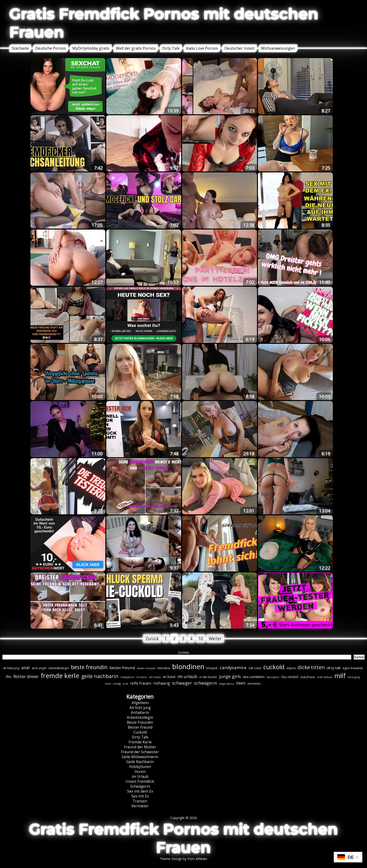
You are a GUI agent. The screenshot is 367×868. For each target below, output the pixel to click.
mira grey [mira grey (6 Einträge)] (354, 677)
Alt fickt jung (140, 708)
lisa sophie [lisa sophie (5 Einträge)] (273, 677)
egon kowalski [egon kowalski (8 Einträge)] (353, 668)
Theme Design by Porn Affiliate (183, 859)
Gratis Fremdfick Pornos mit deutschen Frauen (164, 23)
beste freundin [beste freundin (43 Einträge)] (89, 667)
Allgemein (140, 703)
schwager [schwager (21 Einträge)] (182, 683)
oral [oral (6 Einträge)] (125, 684)
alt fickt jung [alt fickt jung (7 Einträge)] (11, 668)
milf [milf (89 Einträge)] (340, 676)
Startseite (20, 48)
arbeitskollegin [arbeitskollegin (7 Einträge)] (59, 668)
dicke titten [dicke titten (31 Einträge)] (311, 667)
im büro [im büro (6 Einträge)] (142, 677)
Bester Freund (140, 727)
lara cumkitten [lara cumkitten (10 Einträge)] (254, 677)
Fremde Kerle (140, 742)
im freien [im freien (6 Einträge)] (155, 677)
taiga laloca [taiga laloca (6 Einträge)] (227, 684)
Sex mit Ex (140, 796)
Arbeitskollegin (140, 718)
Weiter (215, 638)
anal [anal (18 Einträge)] (26, 668)
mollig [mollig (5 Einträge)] (117, 684)
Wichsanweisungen (278, 48)
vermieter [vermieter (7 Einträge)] (254, 684)
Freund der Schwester (140, 752)
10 (201, 638)
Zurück (152, 638)
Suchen (184, 652)
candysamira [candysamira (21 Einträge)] (233, 667)
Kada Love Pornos (202, 48)
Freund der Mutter (140, 747)
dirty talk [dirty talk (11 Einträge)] (334, 668)
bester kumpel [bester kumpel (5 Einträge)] (146, 668)
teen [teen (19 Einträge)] (241, 683)
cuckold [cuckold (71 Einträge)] (274, 667)
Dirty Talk (171, 48)
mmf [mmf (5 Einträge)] (108, 684)
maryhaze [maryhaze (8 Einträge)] (308, 677)
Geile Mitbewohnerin (140, 757)
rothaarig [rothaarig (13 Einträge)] (162, 683)
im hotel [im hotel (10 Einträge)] (169, 677)
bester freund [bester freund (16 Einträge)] (122, 668)
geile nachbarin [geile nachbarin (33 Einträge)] (100, 676)
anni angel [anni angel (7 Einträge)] (39, 668)
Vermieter (140, 806)
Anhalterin (140, 713)
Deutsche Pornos (51, 48)
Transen (140, 801)
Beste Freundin (140, 722)
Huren (140, 772)
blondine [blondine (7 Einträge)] (164, 668)
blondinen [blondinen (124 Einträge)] (188, 667)
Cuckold (140, 732)
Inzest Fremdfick (140, 781)
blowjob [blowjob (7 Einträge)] (212, 668)
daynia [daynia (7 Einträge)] (291, 668)
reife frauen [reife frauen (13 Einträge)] (141, 683)
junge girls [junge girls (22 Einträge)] (230, 676)
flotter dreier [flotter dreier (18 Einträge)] (26, 676)
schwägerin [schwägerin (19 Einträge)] (206, 683)
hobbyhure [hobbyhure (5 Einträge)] (127, 677)
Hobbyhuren (140, 767)
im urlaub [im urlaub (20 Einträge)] (187, 676)
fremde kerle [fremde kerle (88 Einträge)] (60, 676)
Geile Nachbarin (140, 762)
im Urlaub (140, 777)
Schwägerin (140, 786)
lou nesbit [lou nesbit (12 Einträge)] (290, 677)
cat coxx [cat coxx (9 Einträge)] (255, 668)
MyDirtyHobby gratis (91, 48)
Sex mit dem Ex (140, 791)
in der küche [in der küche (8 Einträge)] (208, 677)
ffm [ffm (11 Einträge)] (9, 677)
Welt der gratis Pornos (136, 48)
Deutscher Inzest (239, 48)
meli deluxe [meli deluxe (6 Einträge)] (325, 677)
